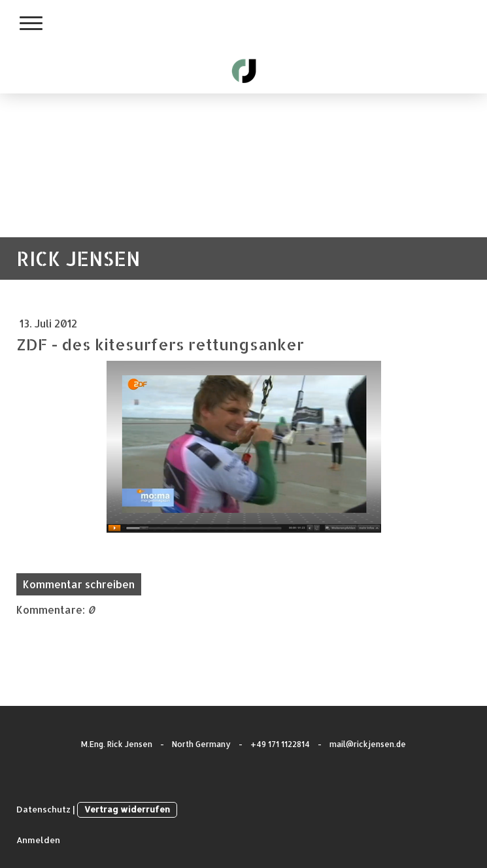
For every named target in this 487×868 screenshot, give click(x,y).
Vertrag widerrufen (127, 809)
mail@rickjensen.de (368, 744)
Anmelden (38, 840)
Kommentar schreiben (79, 584)
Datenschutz (43, 809)
